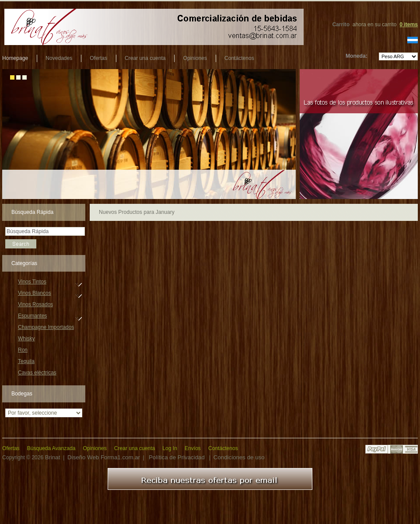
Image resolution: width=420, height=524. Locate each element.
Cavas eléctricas (37, 373)
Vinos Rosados (35, 304)
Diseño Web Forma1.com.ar (104, 457)
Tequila (26, 361)
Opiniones (195, 58)
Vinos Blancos (35, 294)
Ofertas (98, 58)
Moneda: (357, 56)
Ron (23, 350)
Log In (170, 448)
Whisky (26, 339)
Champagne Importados (46, 327)
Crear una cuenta (145, 58)
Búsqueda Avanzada (51, 448)
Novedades (59, 58)
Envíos (193, 448)
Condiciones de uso (239, 457)
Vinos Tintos (32, 283)
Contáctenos (239, 58)
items (409, 24)
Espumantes (33, 317)
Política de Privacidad (177, 457)
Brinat (53, 457)
